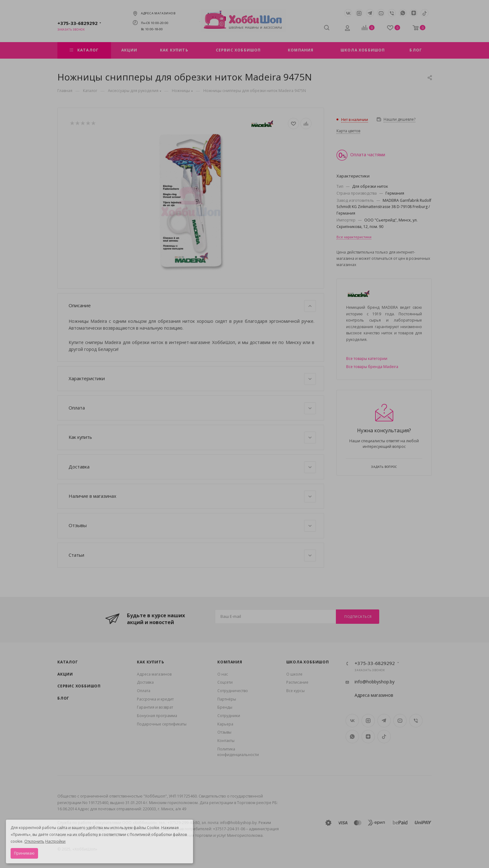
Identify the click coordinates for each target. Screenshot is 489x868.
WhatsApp (403, 13)
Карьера (225, 724)
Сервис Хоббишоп (79, 686)
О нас (223, 674)
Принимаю (24, 853)
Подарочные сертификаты (162, 724)
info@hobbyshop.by (375, 682)
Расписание (297, 682)
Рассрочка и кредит (155, 699)
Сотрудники (229, 716)
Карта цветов (348, 131)
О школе (294, 674)
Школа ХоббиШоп (308, 662)
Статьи (192, 555)
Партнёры (227, 699)
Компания (230, 662)
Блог (63, 698)
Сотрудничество (233, 691)
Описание (192, 306)
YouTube (381, 13)
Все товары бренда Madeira (372, 367)
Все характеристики (354, 237)
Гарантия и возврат (155, 707)
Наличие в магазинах (192, 497)
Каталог (68, 662)
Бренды (225, 707)
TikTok (425, 13)
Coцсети (225, 682)
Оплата (192, 408)
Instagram (359, 13)
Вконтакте (348, 13)
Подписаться (358, 616)
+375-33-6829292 (77, 23)
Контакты (226, 741)
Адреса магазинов (158, 13)
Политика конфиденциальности (238, 752)
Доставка (192, 467)
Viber (392, 13)
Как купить (192, 438)
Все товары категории (367, 359)
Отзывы (192, 526)
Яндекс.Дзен (414, 13)
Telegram (370, 13)
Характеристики (192, 379)
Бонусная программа (157, 716)
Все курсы (295, 691)
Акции (65, 674)
